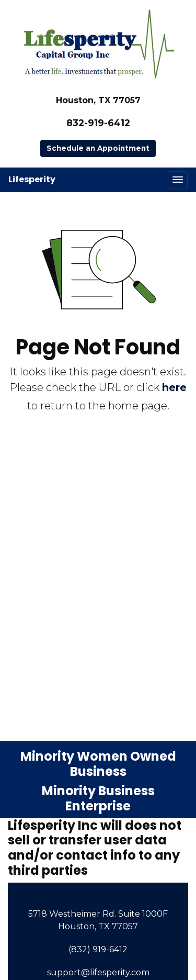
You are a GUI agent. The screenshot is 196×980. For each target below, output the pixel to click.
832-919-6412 (98, 123)
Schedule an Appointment (98, 148)
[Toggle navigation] (178, 180)
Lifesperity (32, 179)
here (174, 387)
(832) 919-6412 (98, 949)
